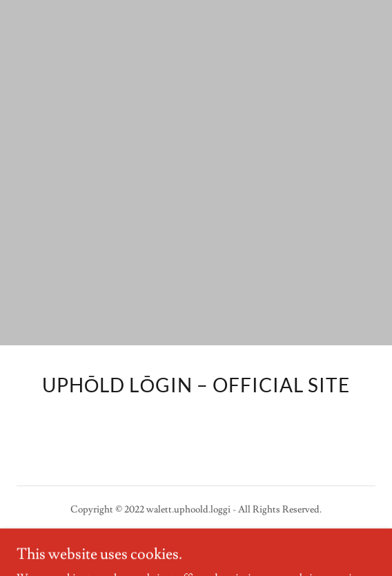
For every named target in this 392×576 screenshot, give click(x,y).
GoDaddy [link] (186, 541)
